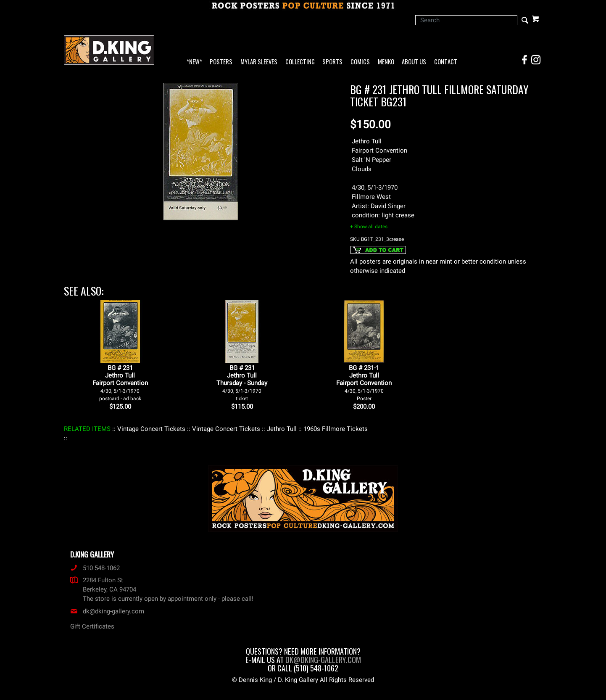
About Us (414, 62)
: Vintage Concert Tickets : (151, 429)
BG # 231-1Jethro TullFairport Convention (364, 383)
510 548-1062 (95, 568)
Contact (446, 62)
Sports (332, 62)
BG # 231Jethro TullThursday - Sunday (242, 383)
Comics (360, 62)
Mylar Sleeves (259, 62)
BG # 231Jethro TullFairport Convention (120, 383)
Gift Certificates (92, 626)
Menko (386, 62)
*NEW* (194, 62)
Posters (221, 62)
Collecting (300, 62)
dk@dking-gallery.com (107, 611)
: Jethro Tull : (282, 429)
